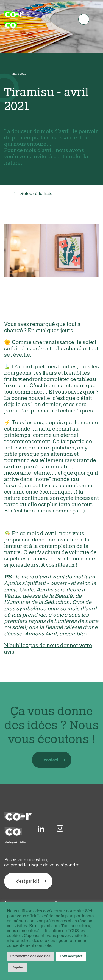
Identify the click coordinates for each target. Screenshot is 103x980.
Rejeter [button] (17, 967)
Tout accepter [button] (71, 956)
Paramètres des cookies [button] (30, 956)
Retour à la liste (32, 194)
